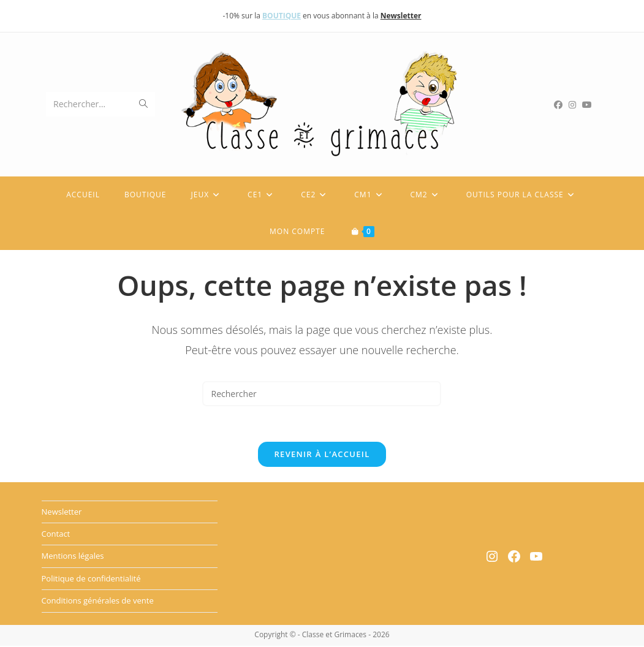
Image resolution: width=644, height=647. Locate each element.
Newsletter (62, 513)
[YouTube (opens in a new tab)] (590, 105)
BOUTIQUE (282, 16)
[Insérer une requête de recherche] (322, 394)
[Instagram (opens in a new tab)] (575, 105)
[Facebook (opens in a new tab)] (561, 105)
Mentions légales (73, 558)
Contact (56, 535)
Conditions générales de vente (98, 602)
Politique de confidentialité (91, 580)
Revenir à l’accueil (322, 455)
